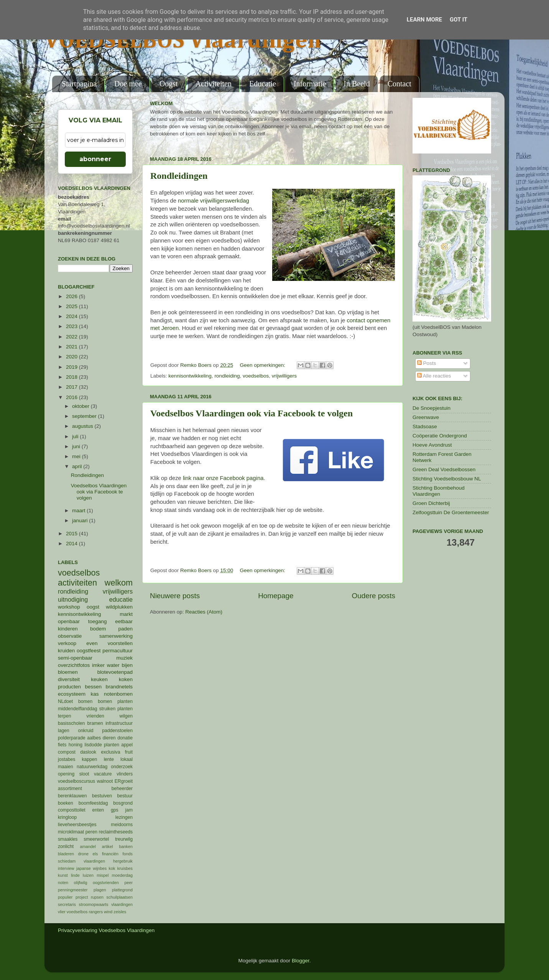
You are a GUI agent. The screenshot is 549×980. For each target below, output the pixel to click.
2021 (72, 347)
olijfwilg (81, 883)
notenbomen (118, 694)
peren (91, 832)
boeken (66, 803)
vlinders (125, 774)
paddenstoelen (117, 731)
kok (112, 868)
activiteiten (77, 583)
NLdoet (65, 701)
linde (75, 875)
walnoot (105, 781)
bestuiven (102, 796)
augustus (83, 426)
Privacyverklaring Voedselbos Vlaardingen (106, 930)
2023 (72, 326)
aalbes (94, 738)
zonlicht (66, 846)
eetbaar (124, 621)
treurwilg (124, 839)
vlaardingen (122, 904)
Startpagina (79, 84)
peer (128, 883)
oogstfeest (89, 651)
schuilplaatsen (120, 897)
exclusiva (110, 752)
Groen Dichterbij (431, 503)
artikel (108, 846)
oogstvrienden (106, 883)
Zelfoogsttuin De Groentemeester (451, 512)
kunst (63, 875)
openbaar (69, 621)
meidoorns (122, 825)
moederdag (122, 875)
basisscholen (71, 723)
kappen (90, 759)
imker (98, 665)
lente (109, 759)
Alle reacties (434, 376)
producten (69, 687)
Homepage (276, 596)
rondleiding (227, 376)
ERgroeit (124, 781)
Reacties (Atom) (204, 612)
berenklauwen (72, 796)
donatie (125, 738)
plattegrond (122, 890)
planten (112, 745)
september (85, 416)
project (82, 897)
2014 (72, 544)
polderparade (72, 738)
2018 (72, 377)
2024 (72, 316)
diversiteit (69, 679)
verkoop (67, 643)
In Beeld (357, 84)
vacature (103, 774)
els (95, 854)
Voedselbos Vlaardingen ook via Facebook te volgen (251, 413)
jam (129, 810)
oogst (93, 607)
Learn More (424, 20)
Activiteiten (214, 84)
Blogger (301, 961)
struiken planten (116, 709)
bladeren (66, 854)
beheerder (122, 789)
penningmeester (73, 890)
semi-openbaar (75, 658)
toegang (98, 621)
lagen (64, 731)
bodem (98, 629)
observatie (70, 636)
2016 (72, 397)
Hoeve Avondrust (432, 445)
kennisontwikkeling (190, 376)
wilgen (126, 716)
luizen (88, 875)
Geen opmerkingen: (263, 365)
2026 (72, 296)
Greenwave (426, 417)
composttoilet (72, 810)
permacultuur (118, 651)
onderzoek (122, 767)
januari (81, 521)
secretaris (67, 904)
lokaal (127, 759)
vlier (62, 912)
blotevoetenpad (115, 672)
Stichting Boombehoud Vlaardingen (439, 491)
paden (125, 629)
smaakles (68, 839)
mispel (103, 875)
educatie (121, 599)
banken (126, 846)
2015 (72, 534)
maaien (66, 767)
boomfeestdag (93, 803)
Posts (427, 363)
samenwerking (116, 636)
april (78, 466)
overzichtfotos (74, 665)
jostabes (67, 759)
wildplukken (119, 607)
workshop (69, 607)
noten (63, 883)
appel (127, 745)
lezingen (124, 817)
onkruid (86, 731)
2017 (72, 387)
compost (67, 752)
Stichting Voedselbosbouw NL (447, 479)
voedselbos (256, 376)
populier (65, 897)
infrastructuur (119, 723)
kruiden (66, 651)
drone (84, 854)
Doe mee (128, 84)
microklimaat (71, 832)
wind (108, 912)
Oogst (169, 84)
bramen (95, 723)
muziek (124, 658)
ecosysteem (72, 694)
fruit (129, 752)
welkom (119, 583)
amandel (88, 846)
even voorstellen (109, 643)
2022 (72, 337)
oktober (81, 406)
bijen (127, 665)
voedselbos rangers (85, 912)
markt (126, 614)
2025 (72, 306)
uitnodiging (73, 599)
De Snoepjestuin (431, 408)
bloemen (68, 672)
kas (95, 694)
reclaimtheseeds (116, 832)
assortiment (70, 789)
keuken (99, 679)
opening (66, 774)
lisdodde (93, 745)
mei (77, 456)
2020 (72, 357)
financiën (110, 854)
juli (76, 436)
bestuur (125, 796)
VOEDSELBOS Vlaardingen (183, 41)
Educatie (263, 84)
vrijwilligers (284, 376)
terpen (64, 716)
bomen (85, 701)
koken (126, 679)
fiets (62, 745)
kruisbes (125, 868)
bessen (93, 687)
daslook (88, 752)
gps (115, 810)
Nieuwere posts (175, 596)
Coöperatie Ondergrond (440, 436)
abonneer (95, 159)
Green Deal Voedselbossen (444, 469)
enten (98, 810)
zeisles (120, 912)
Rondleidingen (179, 176)
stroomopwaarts (94, 904)
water (113, 665)
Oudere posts (374, 596)
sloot (84, 774)
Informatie (310, 84)
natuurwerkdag (92, 767)
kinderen (68, 629)
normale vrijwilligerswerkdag (214, 201)
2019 (72, 367)
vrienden (95, 716)
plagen (100, 890)
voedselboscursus (76, 781)
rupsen (97, 897)
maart (79, 511)
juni (77, 446)
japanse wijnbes (91, 868)
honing (76, 745)
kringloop (67, 817)
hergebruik (123, 861)
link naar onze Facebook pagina (223, 478)
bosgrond (123, 803)
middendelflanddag (78, 709)
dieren (109, 738)
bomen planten (115, 701)
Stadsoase (425, 426)
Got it (459, 20)
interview (66, 868)
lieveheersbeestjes (77, 825)
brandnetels (119, 687)
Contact (399, 84)
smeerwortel (96, 839)
